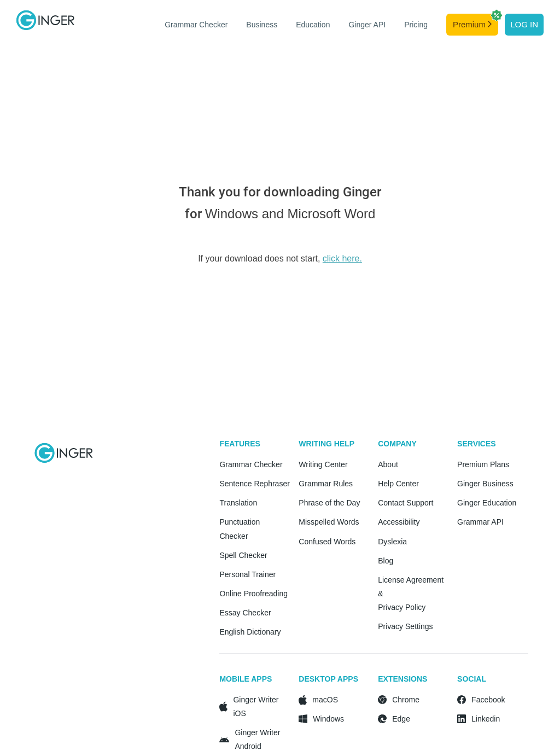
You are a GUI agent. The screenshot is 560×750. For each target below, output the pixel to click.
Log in (524, 24)
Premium (476, 21)
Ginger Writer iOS (256, 707)
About (388, 464)
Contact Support (406, 503)
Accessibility (399, 522)
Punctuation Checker (240, 529)
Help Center (398, 484)
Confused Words (327, 542)
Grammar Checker (196, 25)
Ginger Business (485, 484)
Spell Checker (243, 555)
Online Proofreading (253, 594)
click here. (342, 258)
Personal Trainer (247, 574)
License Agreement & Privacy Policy (411, 594)
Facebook (488, 700)
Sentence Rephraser (254, 484)
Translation (238, 503)
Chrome (406, 700)
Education (313, 25)
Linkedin (486, 719)
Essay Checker (245, 613)
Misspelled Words (329, 522)
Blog (386, 561)
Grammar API (480, 522)
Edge (401, 719)
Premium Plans (483, 464)
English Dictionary (250, 632)
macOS (325, 700)
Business (262, 25)
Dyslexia (392, 542)
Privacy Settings (405, 626)
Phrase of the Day (329, 503)
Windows (328, 719)
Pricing (416, 25)
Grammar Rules (326, 484)
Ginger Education (487, 503)
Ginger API (367, 25)
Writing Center (323, 464)
